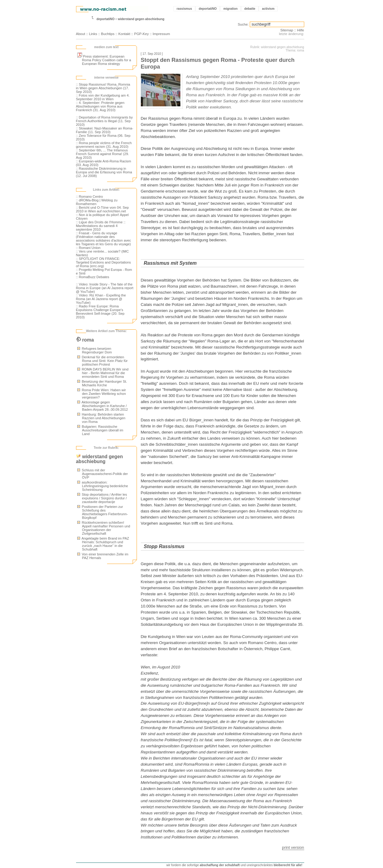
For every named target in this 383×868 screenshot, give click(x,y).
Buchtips (108, 34)
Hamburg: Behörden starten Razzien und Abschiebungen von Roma (101, 418)
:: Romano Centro (90, 197)
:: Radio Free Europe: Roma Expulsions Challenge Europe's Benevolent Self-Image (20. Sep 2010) (100, 312)
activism (268, 9)
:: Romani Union (88, 248)
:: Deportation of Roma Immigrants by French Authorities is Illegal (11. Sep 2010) (104, 121)
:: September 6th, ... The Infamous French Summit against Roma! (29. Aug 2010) (103, 154)
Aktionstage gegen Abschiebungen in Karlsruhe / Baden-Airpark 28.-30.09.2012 (103, 406)
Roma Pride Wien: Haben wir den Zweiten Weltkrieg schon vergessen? (102, 394)
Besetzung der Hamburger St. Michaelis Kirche (102, 383)
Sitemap (287, 30)
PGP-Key (141, 34)
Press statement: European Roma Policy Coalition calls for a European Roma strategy (104, 60)
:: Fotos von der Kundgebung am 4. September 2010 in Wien (103, 97)
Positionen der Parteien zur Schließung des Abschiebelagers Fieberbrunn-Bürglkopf (103, 512)
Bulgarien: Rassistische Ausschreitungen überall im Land (100, 430)
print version (293, 847)
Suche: (243, 24)
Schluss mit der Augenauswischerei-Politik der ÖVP (103, 474)
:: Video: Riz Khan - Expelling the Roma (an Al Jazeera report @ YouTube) (101, 299)
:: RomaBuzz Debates (93, 277)
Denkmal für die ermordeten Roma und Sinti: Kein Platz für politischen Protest (103, 361)
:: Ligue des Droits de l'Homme (99, 222)
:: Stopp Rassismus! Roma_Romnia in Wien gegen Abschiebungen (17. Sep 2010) (103, 88)
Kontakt (124, 34)
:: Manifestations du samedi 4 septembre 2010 (101, 226)
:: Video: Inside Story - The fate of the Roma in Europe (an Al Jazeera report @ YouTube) (105, 288)
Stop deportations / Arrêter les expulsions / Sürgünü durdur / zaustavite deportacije (102, 498)
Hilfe (300, 30)
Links (93, 34)
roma (85, 340)
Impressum (161, 34)
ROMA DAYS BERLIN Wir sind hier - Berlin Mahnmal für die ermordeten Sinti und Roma (103, 373)
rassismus (185, 9)
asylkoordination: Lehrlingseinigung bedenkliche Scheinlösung (103, 486)
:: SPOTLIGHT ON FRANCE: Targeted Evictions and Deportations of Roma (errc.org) (104, 262)
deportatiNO (208, 9)
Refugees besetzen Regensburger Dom (95, 350)
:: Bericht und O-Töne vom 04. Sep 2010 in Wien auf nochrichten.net (103, 209)
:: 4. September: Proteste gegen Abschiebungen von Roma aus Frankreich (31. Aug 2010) (100, 106)
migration (230, 9)
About (81, 34)
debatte (250, 9)
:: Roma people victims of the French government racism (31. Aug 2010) (104, 145)
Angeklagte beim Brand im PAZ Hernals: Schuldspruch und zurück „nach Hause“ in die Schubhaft (103, 544)
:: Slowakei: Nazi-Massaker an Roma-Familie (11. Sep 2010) (105, 130)
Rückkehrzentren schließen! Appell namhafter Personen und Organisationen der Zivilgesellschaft (104, 528)
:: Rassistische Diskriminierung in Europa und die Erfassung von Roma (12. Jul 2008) (104, 172)
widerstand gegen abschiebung (141, 19)
